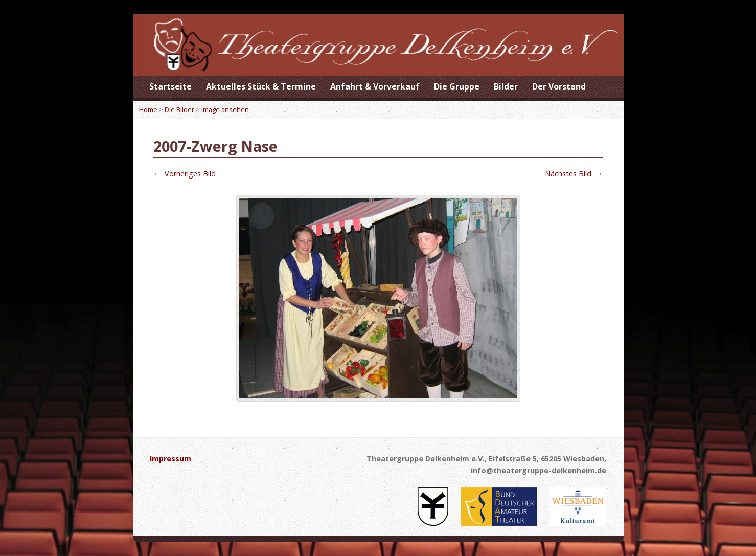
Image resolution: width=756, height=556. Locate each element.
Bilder (506, 86)
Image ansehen (225, 109)
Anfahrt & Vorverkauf (375, 86)
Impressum (170, 459)
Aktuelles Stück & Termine (261, 86)
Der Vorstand (559, 86)
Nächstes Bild (574, 174)
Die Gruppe (457, 86)
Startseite (170, 86)
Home (148, 109)
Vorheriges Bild (185, 174)
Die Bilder (179, 109)
